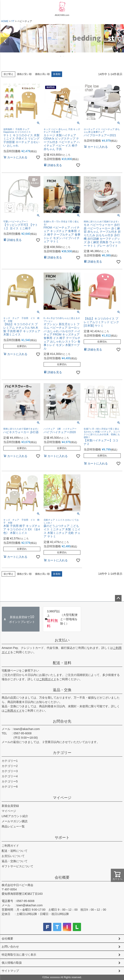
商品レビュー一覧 (13, 826)
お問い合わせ (10, 947)
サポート (62, 838)
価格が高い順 (42, 74)
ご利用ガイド (48, 679)
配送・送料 (62, 663)
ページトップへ (118, 598)
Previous (5, 41)
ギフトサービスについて (17, 866)
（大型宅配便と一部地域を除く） (61, 619)
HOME (5, 21)
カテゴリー (62, 753)
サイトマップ (10, 971)
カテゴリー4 (10, 776)
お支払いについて (13, 856)
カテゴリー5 (10, 781)
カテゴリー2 (10, 766)
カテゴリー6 (10, 787)
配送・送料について (15, 851)
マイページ (62, 798)
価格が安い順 (24, 74)
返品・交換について (15, 861)
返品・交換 (62, 690)
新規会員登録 (10, 806)
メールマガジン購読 (15, 821)
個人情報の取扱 (12, 963)
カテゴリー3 (10, 771)
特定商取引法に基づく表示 (19, 955)
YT (13, 21)
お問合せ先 (62, 721)
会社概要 (62, 877)
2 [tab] (64, 56)
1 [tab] (61, 56)
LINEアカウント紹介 (15, 816)
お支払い (62, 640)
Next (119, 41)
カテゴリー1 (10, 761)
